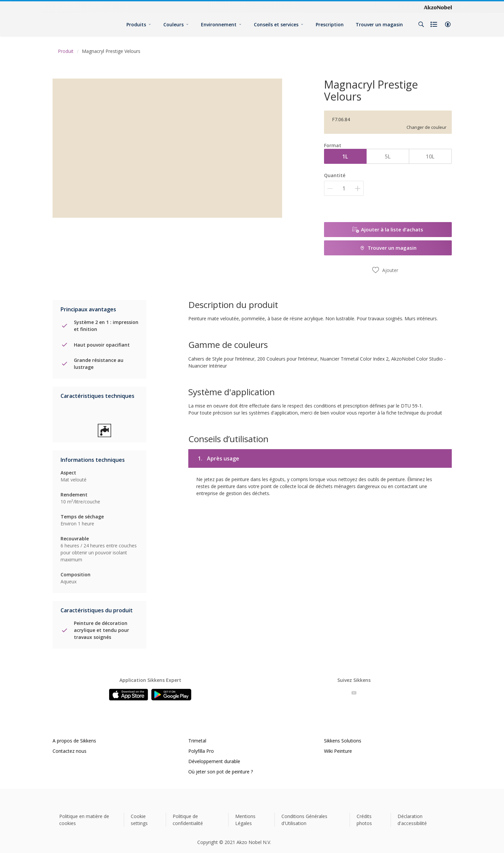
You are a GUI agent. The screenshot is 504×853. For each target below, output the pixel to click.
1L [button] (345, 156)
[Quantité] (344, 188)
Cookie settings (139, 820)
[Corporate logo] (438, 7)
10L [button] (430, 156)
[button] (448, 24)
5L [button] (388, 156)
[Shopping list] (434, 24)
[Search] (421, 24)
